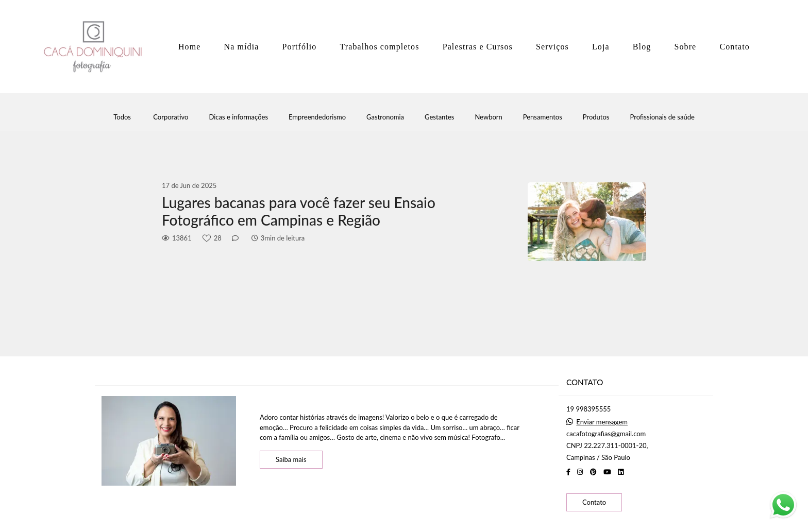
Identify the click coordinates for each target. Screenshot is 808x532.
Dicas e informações (238, 117)
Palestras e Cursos (478, 47)
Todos (122, 117)
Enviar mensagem (602, 422)
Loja (601, 47)
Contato (734, 47)
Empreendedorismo (317, 117)
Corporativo (171, 117)
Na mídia (242, 47)
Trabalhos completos (379, 47)
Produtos (596, 117)
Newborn (488, 117)
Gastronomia (385, 117)
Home (190, 47)
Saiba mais (291, 459)
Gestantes (439, 117)
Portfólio (300, 47)
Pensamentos (543, 117)
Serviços (552, 47)
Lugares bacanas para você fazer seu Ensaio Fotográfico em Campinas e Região (299, 211)
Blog (642, 47)
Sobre (685, 47)
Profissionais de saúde (662, 117)
